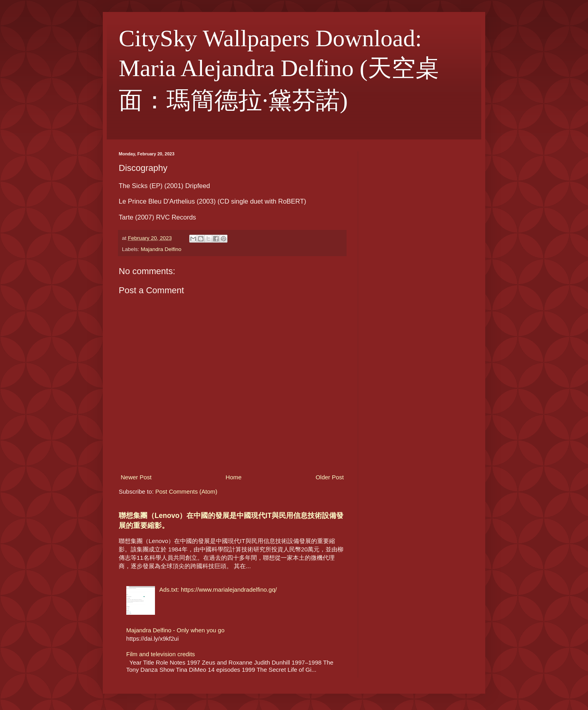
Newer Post (136, 477)
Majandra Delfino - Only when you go (175, 630)
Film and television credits (161, 654)
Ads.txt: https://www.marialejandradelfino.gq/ (218, 589)
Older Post (330, 477)
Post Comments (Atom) (186, 491)
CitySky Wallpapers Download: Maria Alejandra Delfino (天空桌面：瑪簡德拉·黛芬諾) (279, 69)
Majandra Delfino (161, 249)
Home (233, 477)
